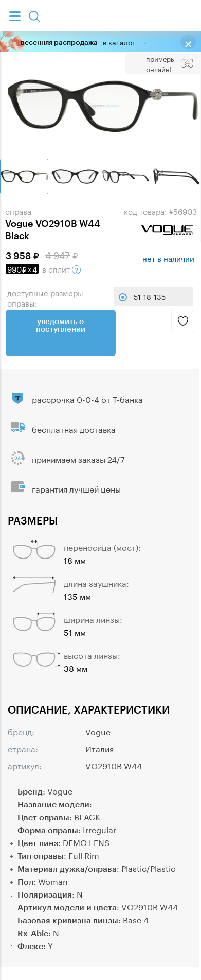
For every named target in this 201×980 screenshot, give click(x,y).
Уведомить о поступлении (61, 325)
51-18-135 (150, 296)
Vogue (98, 731)
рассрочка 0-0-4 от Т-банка (87, 399)
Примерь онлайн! (160, 63)
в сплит (43, 268)
